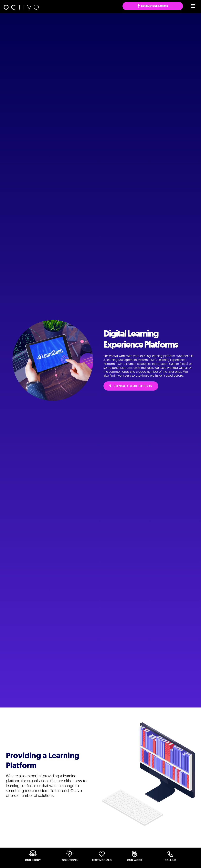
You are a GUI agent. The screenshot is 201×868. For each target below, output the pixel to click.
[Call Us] (170, 854)
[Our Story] (33, 853)
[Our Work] (135, 854)
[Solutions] (70, 853)
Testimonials (102, 860)
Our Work (135, 860)
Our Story (33, 860)
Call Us (170, 860)
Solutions (70, 860)
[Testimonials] (102, 854)
